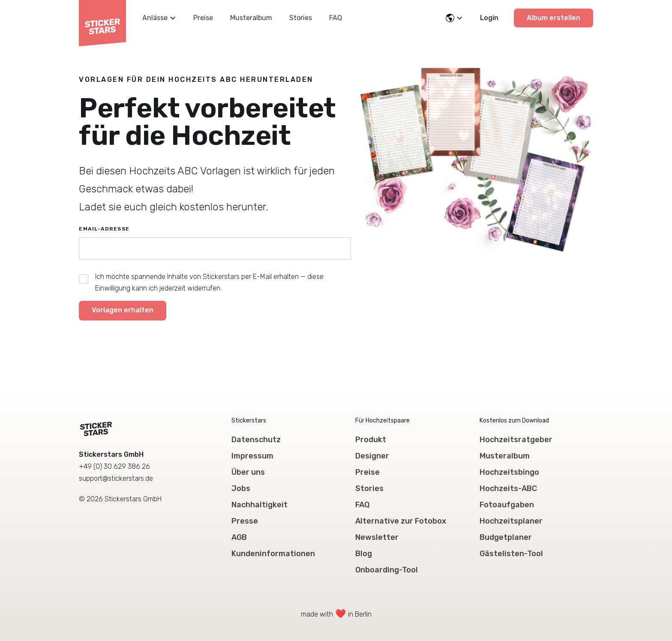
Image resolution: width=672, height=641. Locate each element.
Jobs (241, 488)
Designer (372, 456)
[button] (159, 18)
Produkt (371, 440)
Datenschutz (256, 440)
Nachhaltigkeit (259, 505)
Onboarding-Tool (387, 570)
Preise (203, 18)
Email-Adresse (104, 229)
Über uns (248, 472)
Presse (245, 521)
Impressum (252, 456)
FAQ (336, 18)
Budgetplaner (506, 537)
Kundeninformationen (273, 554)
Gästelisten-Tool (511, 554)
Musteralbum (251, 18)
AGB (239, 537)
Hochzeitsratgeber (516, 440)
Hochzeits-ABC (508, 488)
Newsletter (377, 537)
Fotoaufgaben (507, 505)
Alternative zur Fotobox (401, 521)
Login (489, 18)
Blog (364, 554)
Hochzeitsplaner (511, 521)
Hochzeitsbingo (509, 472)
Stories (301, 18)
